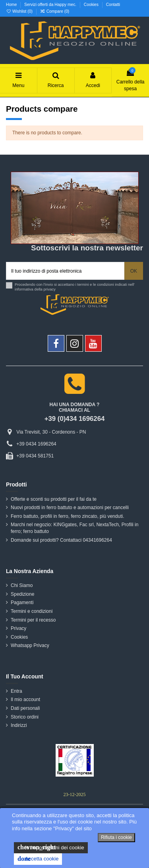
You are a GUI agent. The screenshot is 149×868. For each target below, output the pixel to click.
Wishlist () (20, 11)
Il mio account (25, 699)
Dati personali (25, 708)
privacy (50, 289)
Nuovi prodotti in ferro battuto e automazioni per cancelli (70, 508)
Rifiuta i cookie (116, 837)
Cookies (92, 5)
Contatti (113, 5)
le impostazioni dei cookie (51, 847)
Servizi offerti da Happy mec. (51, 5)
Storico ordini (25, 717)
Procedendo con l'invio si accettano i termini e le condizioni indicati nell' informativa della (75, 287)
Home (12, 5)
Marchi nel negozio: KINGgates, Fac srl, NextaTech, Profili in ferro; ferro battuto (74, 528)
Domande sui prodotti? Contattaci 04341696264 (61, 540)
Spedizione (22, 594)
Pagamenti (22, 603)
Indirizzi (19, 725)
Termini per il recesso (33, 620)
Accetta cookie (38, 859)
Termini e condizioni (32, 611)
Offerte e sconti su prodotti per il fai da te (54, 499)
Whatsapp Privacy (30, 645)
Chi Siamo (22, 585)
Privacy (18, 628)
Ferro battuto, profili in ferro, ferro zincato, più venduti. (67, 516)
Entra (16, 691)
